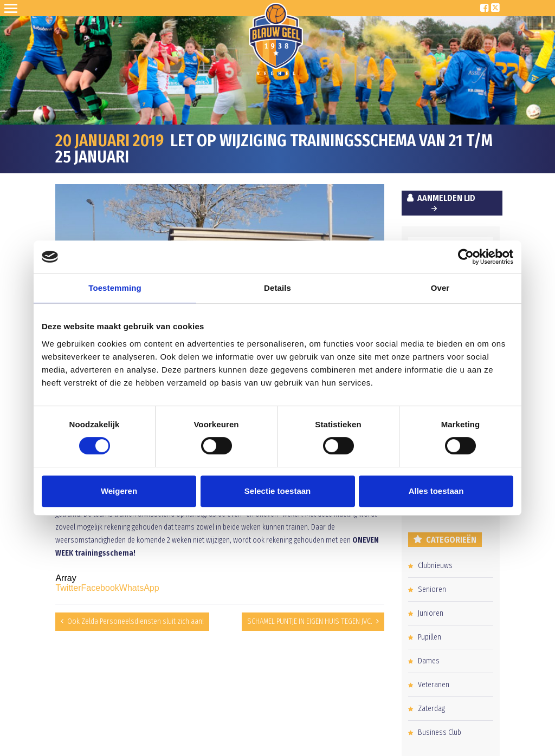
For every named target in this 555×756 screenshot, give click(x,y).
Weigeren (119, 491)
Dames (429, 661)
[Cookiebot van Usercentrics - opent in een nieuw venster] (466, 257)
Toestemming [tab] (115, 288)
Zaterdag (431, 709)
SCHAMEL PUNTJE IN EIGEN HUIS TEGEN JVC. (310, 621)
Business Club (440, 732)
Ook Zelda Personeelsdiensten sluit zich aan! (135, 621)
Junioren (431, 613)
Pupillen (430, 637)
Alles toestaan (436, 491)
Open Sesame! (13, 8)
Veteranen (434, 685)
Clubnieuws (435, 566)
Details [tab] (277, 288)
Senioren (432, 589)
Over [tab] (440, 288)
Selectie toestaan (278, 491)
